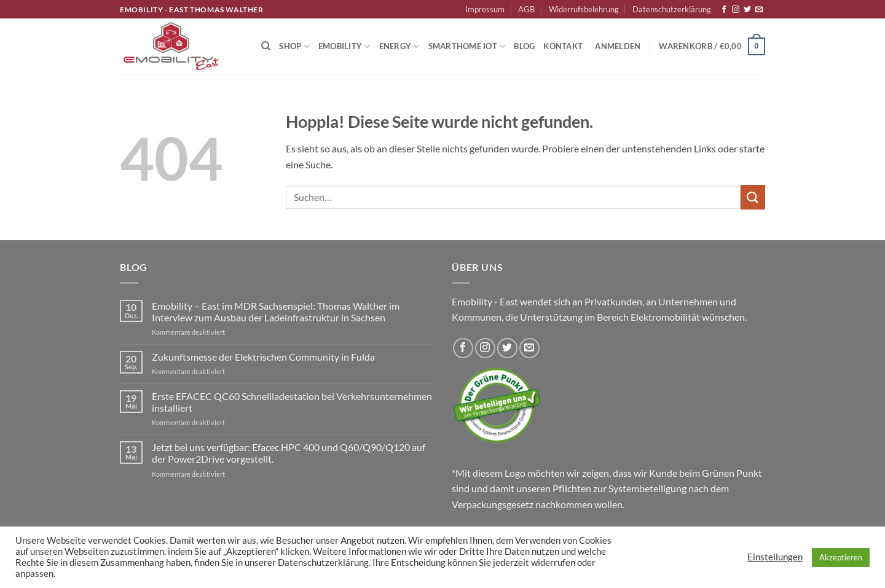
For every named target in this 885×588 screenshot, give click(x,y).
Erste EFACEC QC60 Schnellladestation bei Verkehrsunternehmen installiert (292, 402)
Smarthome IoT (467, 46)
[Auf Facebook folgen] (724, 10)
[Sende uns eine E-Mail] (759, 10)
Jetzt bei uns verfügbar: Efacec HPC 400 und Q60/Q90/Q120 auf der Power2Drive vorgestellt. (289, 453)
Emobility (344, 46)
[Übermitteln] (753, 197)
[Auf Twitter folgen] (747, 10)
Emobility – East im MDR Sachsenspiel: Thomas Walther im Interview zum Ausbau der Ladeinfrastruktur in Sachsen (276, 312)
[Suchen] (266, 46)
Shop (294, 46)
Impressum (485, 9)
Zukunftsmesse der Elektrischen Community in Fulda (263, 357)
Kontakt (563, 46)
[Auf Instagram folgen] (736, 10)
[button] (618, 46)
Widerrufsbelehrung (584, 9)
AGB (526, 9)
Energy (399, 46)
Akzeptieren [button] (841, 557)
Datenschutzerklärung (672, 9)
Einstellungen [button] (775, 557)
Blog (524, 46)
